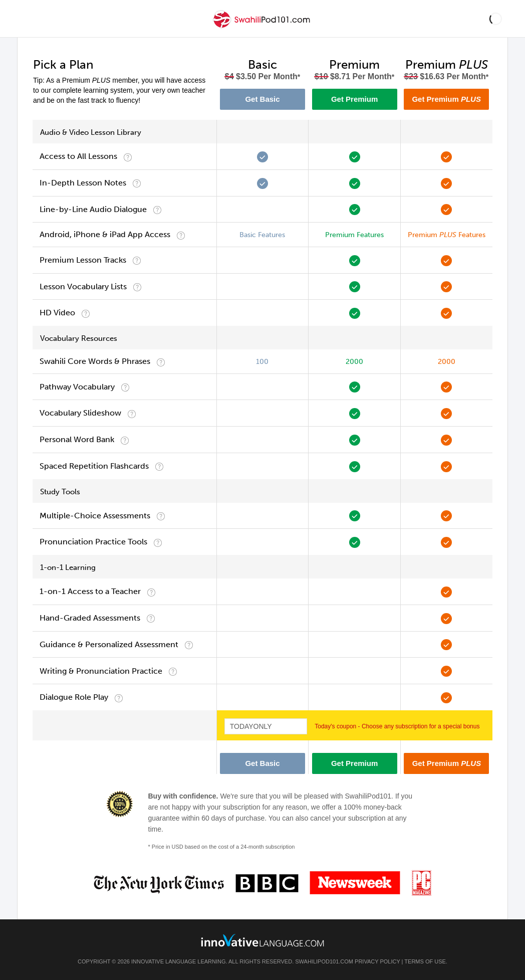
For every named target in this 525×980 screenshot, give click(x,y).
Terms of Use (425, 961)
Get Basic (262, 99)
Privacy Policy (377, 961)
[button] (496, 19)
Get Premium (354, 99)
